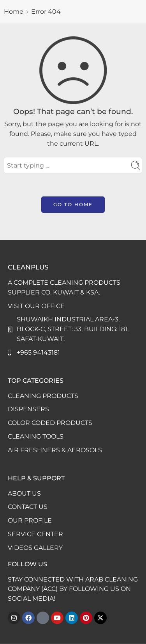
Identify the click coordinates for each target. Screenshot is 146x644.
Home (14, 12)
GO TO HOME (73, 204)
